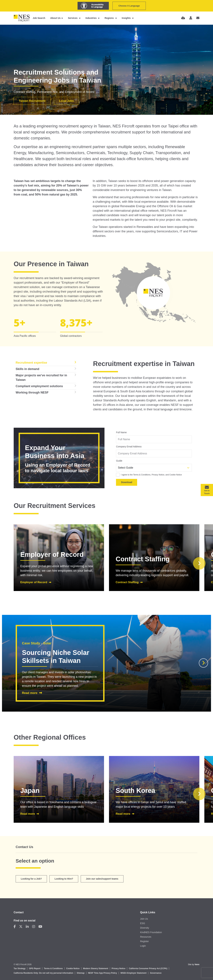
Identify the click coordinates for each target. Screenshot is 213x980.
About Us (55, 18)
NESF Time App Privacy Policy (103, 973)
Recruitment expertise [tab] (31, 363)
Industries (91, 18)
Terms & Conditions (53, 968)
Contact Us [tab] (24, 847)
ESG (143, 923)
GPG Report (35, 968)
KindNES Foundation (151, 932)
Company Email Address (129, 447)
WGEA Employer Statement (133, 973)
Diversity (145, 928)
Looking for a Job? (31, 879)
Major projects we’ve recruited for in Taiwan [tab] (41, 378)
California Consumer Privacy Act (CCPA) (148, 968)
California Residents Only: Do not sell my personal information (43, 973)
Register (144, 941)
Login (143, 946)
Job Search (39, 18)
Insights (127, 18)
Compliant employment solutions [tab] (39, 386)
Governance (156, 973)
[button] (199, 563)
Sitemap (81, 973)
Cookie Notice (73, 968)
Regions (109, 18)
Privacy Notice (119, 968)
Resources (146, 937)
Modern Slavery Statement (96, 968)
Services (73, 18)
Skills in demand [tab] (27, 369)
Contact (19, 912)
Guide (119, 461)
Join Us (144, 919)
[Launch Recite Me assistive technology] (93, 6)
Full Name (121, 432)
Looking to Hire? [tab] (64, 879)
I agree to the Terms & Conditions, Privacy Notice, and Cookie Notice (151, 475)
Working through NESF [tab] (32, 393)
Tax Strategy (20, 968)
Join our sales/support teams (102, 879)
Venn (197, 964)
